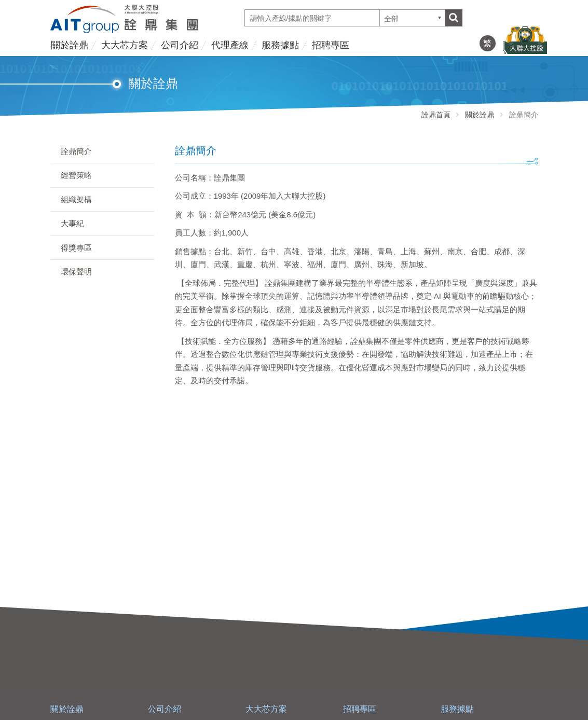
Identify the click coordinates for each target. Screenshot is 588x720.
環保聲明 (76, 272)
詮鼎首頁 (436, 115)
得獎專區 (76, 248)
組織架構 (76, 199)
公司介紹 (180, 45)
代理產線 (230, 45)
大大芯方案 (125, 45)
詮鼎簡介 (76, 151)
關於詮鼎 (70, 45)
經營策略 (76, 175)
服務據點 (280, 45)
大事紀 (72, 223)
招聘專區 (331, 45)
